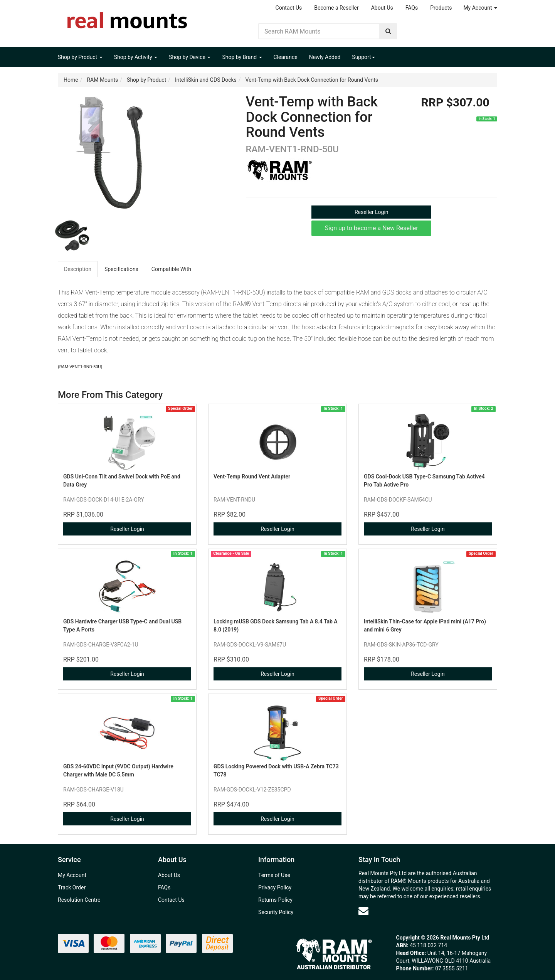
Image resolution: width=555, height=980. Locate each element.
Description (78, 269)
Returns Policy (275, 900)
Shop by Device (190, 57)
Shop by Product (80, 57)
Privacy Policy (275, 887)
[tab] (78, 269)
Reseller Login (372, 212)
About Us (382, 8)
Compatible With (171, 269)
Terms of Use (274, 875)
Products (441, 8)
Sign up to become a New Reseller (372, 228)
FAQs (412, 8)
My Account (480, 8)
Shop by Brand (242, 57)
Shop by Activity (136, 57)
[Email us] (363, 911)
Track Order (72, 887)
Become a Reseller (336, 8)
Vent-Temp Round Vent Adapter (252, 477)
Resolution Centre (79, 900)
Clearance (286, 57)
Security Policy (276, 912)
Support (363, 57)
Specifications (121, 269)
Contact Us (289, 8)
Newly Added (325, 57)
